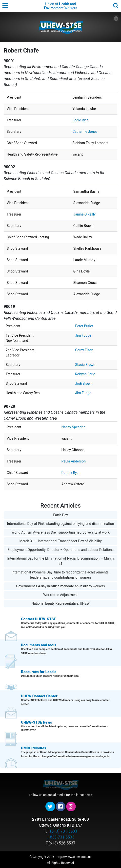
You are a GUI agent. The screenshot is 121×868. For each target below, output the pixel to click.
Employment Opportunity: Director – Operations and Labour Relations (60, 550)
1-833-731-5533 (60, 837)
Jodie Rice (80, 120)
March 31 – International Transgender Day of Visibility (60, 541)
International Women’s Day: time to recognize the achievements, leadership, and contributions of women (60, 575)
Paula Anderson (73, 461)
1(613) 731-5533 (62, 831)
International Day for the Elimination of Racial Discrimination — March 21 (60, 561)
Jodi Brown (84, 383)
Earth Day (60, 515)
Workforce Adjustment (60, 595)
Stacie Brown (85, 365)
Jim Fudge (83, 335)
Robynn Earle (85, 374)
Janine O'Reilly (84, 214)
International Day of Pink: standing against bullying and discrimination (61, 524)
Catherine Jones (85, 132)
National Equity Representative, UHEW (60, 603)
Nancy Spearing (73, 427)
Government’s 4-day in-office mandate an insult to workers (60, 586)
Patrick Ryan (71, 473)
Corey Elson (84, 350)
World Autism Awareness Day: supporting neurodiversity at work (60, 532)
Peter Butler (84, 326)
